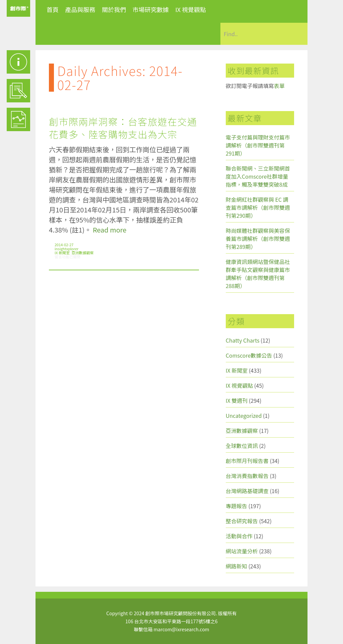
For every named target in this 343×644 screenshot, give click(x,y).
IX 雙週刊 (237, 400)
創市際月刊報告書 (247, 461)
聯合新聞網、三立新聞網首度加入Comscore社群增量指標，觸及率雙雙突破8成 (258, 176)
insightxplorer (66, 249)
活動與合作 (239, 536)
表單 (279, 86)
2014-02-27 (64, 245)
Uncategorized (244, 416)
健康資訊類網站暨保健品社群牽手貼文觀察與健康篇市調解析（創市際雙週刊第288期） (258, 274)
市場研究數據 (151, 9)
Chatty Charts (243, 340)
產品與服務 (80, 9)
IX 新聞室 (62, 253)
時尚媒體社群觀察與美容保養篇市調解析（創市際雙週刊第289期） (258, 239)
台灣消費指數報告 (247, 476)
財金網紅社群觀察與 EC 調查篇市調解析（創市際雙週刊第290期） (258, 207)
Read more (110, 230)
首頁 (53, 9)
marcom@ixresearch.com (182, 629)
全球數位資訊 (242, 446)
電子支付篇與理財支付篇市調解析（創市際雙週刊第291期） (258, 145)
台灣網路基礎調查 (247, 491)
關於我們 (114, 9)
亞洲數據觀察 (83, 253)
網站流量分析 (242, 551)
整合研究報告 (242, 521)
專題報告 (236, 506)
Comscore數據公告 (249, 355)
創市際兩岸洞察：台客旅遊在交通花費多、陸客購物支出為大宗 (123, 128)
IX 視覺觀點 (191, 9)
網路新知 (236, 566)
